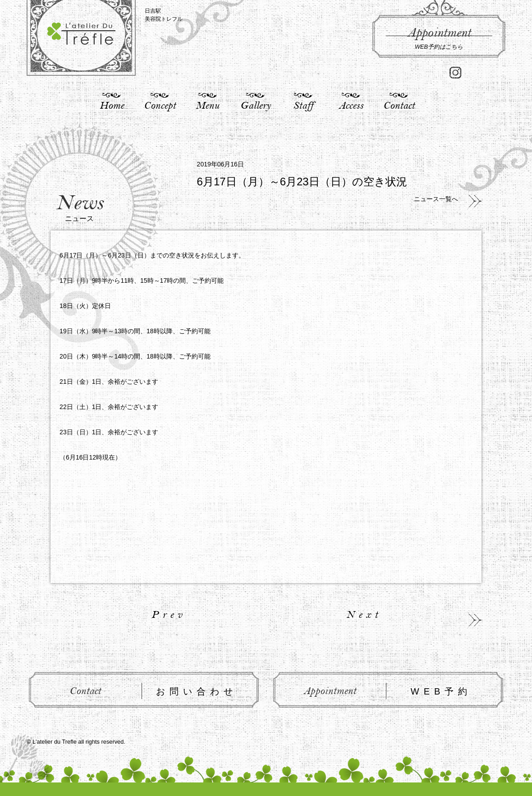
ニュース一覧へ (436, 199)
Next (364, 614)
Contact (399, 105)
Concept (160, 105)
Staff (303, 105)
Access (351, 105)
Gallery (255, 105)
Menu (207, 105)
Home (112, 105)
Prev (169, 614)
